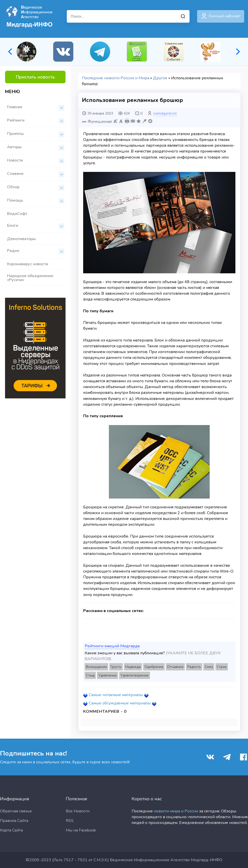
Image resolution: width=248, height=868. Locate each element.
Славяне (36, 174)
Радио (36, 251)
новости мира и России (176, 811)
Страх (222, 667)
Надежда (133, 667)
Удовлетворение (135, 675)
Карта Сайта (11, 830)
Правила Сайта (14, 821)
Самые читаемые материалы (116, 695)
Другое (160, 78)
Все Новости (78, 811)
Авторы (36, 147)
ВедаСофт (17, 214)
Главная (36, 107)
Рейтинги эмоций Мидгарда (112, 646)
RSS (70, 821)
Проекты (36, 134)
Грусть (116, 667)
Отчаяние (175, 667)
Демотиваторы (21, 239)
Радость (194, 667)
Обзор (36, 187)
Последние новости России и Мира (116, 78)
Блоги (36, 226)
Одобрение (154, 667)
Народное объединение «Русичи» (30, 278)
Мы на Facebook (81, 830)
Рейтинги (36, 121)
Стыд (90, 675)
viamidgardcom (165, 113)
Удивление (107, 675)
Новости (36, 161)
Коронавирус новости (28, 264)
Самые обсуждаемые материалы (120, 703)
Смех (209, 667)
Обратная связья (16, 811)
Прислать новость (35, 77)
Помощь (36, 201)
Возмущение (96, 667)
